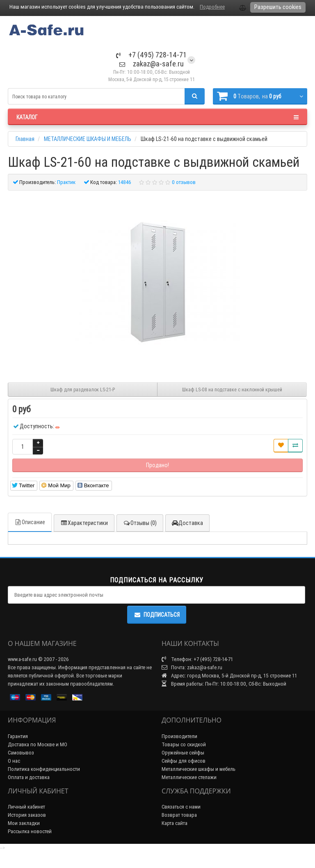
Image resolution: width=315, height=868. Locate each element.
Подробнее (212, 7)
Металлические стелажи (189, 777)
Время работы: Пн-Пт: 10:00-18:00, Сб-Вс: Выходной (224, 684)
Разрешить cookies (278, 7)
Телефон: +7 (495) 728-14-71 (197, 659)
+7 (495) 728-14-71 (151, 55)
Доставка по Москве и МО (38, 744)
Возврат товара (179, 815)
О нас (14, 761)
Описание (30, 522)
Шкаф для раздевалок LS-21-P (83, 390)
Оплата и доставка (29, 777)
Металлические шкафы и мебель (199, 769)
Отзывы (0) (140, 523)
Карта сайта (175, 823)
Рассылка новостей (30, 831)
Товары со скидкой (184, 744)
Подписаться (157, 615)
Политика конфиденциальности (44, 769)
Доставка (187, 523)
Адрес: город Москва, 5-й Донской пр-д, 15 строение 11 (229, 676)
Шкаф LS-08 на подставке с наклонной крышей (232, 390)
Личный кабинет (26, 807)
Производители (179, 736)
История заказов (27, 815)
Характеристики (84, 523)
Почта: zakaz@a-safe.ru (192, 667)
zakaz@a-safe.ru (152, 64)
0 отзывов (184, 182)
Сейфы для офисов (184, 761)
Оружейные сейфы (183, 753)
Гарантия (18, 736)
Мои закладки (24, 823)
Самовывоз (21, 753)
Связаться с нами (181, 807)
